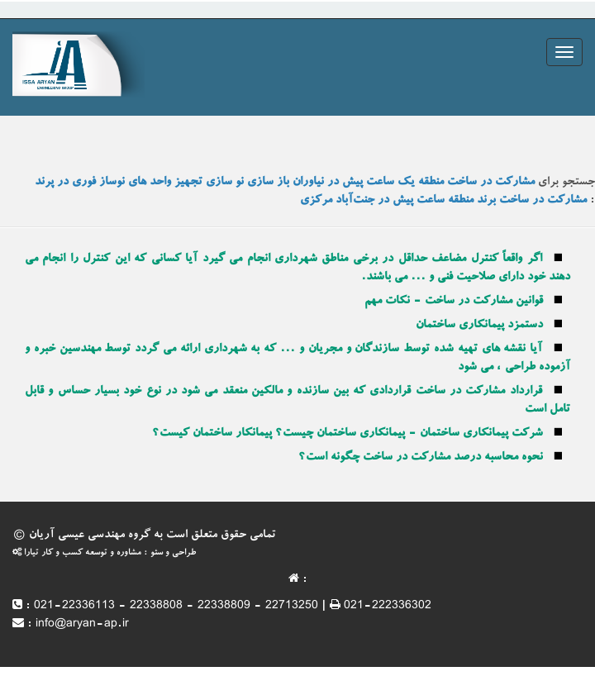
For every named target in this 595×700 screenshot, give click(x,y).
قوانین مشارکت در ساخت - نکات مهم (454, 302)
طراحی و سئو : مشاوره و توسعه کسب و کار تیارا (104, 553)
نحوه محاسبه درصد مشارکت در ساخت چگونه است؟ (421, 458)
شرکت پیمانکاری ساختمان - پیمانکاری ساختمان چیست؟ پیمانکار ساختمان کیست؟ (347, 434)
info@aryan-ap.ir (82, 625)
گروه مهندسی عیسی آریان (90, 536)
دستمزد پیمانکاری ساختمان (479, 326)
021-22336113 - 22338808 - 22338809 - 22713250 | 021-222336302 (233, 607)
